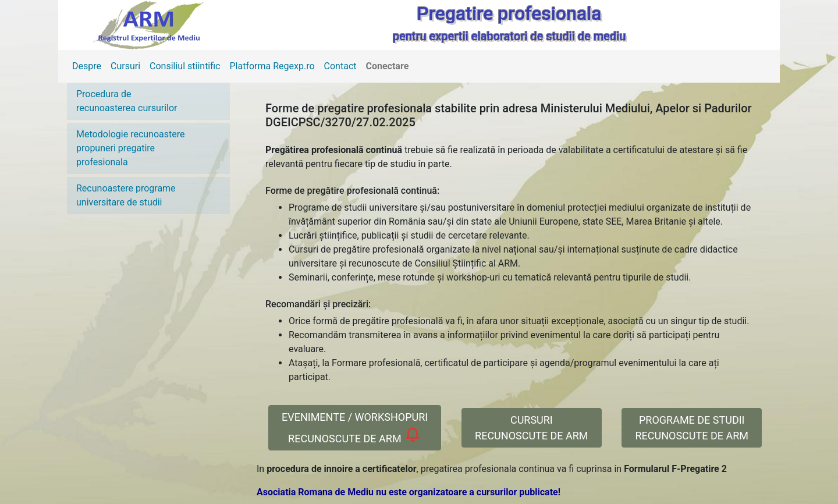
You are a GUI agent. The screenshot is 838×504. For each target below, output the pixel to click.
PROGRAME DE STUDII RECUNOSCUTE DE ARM (692, 428)
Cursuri (125, 66)
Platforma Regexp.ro (272, 66)
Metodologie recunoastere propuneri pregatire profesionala (131, 148)
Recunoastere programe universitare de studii (126, 195)
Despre (87, 66)
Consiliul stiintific (185, 66)
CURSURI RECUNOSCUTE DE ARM (532, 428)
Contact (340, 66)
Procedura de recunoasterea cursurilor (127, 101)
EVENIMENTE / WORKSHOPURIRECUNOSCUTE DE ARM (355, 428)
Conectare (388, 66)
